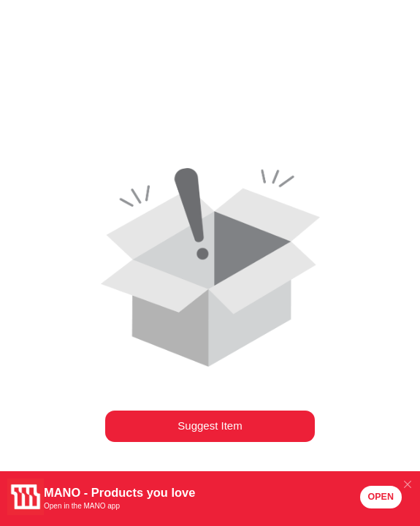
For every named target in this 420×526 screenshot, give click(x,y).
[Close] (407, 484)
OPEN (381, 497)
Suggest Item (210, 426)
